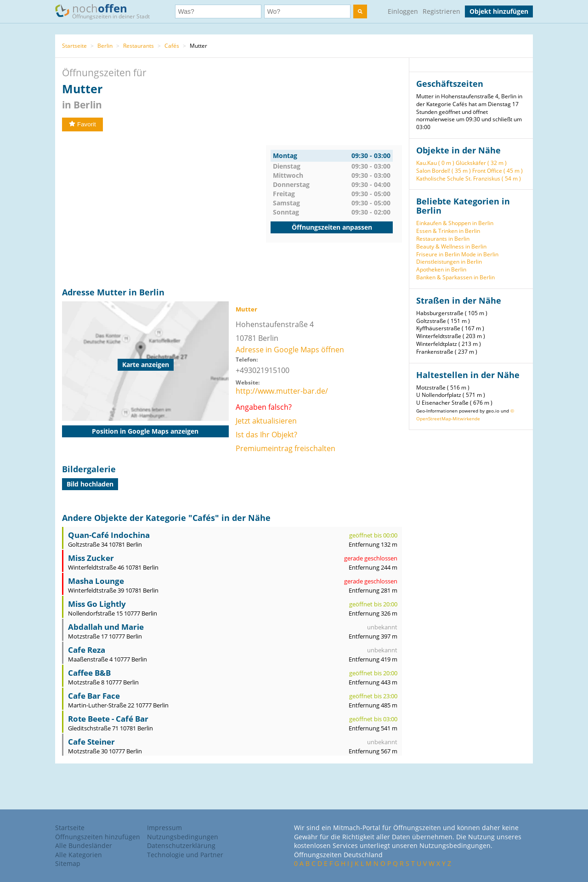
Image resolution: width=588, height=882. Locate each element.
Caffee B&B (89, 673)
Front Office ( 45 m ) (498, 171)
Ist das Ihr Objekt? (266, 435)
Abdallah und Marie (106, 627)
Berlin (105, 46)
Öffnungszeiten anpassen (332, 227)
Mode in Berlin (480, 254)
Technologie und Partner (185, 855)
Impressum (164, 828)
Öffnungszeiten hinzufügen (98, 837)
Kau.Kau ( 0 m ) (435, 163)
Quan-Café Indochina (109, 535)
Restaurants (139, 46)
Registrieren (441, 11)
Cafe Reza (87, 650)
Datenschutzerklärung (181, 845)
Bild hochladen (90, 484)
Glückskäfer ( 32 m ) (481, 163)
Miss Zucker (91, 558)
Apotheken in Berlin (441, 269)
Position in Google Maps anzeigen (145, 431)
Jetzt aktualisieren (266, 421)
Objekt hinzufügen (499, 11)
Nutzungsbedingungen (183, 837)
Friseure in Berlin (438, 254)
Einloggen (403, 11)
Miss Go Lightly (97, 604)
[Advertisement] (164, 209)
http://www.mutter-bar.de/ (282, 391)
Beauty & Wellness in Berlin (451, 246)
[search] (360, 11)
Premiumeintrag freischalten (286, 448)
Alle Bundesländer (84, 845)
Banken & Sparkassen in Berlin (455, 277)
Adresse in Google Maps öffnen (290, 350)
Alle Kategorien (79, 855)
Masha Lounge (96, 581)
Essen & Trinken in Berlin (448, 231)
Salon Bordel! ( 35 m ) (444, 171)
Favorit (82, 124)
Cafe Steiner (91, 742)
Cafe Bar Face (94, 696)
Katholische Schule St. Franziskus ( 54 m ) (469, 178)
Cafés (172, 46)
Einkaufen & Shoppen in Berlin (455, 223)
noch (107, 11)
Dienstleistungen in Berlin (449, 262)
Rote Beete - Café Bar (108, 719)
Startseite (74, 46)
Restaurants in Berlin (443, 239)
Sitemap (68, 863)
